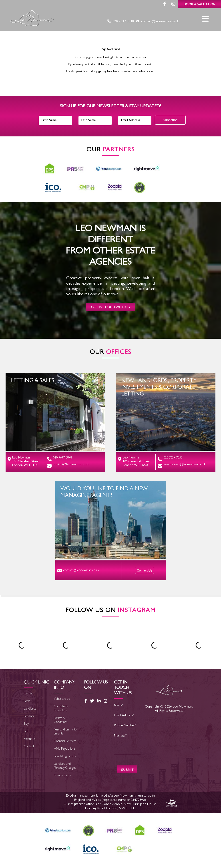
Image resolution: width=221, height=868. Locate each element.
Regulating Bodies (65, 757)
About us (30, 739)
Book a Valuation (200, 4)
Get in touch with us (110, 307)
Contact (29, 747)
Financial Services (65, 741)
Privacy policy (62, 776)
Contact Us (144, 570)
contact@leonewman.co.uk (157, 22)
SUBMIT (127, 770)
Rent (27, 701)
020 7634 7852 (170, 459)
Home (28, 694)
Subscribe (170, 120)
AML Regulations (64, 749)
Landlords (30, 709)
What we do (62, 699)
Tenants (29, 717)
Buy (26, 724)
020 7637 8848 (121, 22)
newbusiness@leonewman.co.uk (182, 466)
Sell (26, 732)
